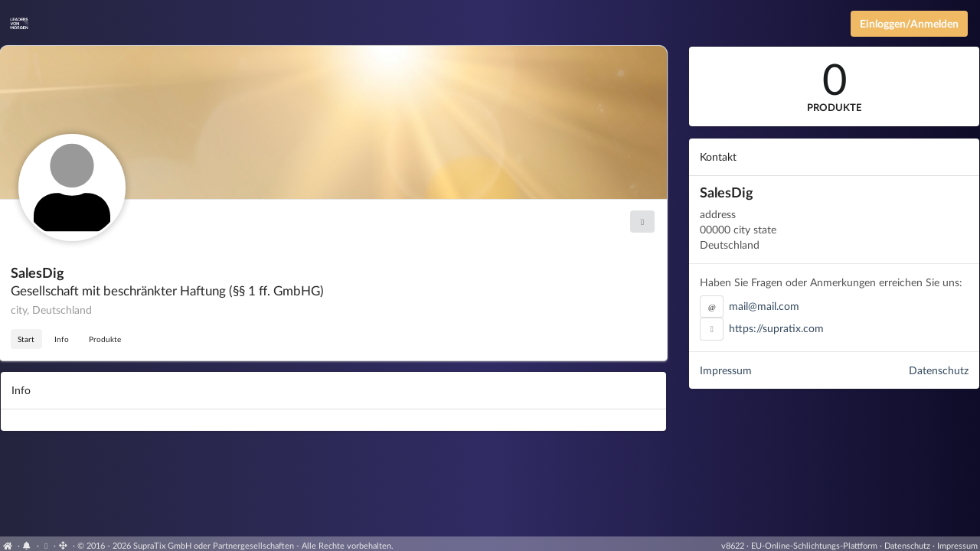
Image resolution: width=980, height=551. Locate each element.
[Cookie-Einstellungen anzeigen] (46, 545)
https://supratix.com (776, 328)
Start (26, 339)
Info (62, 339)
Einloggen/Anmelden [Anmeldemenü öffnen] (909, 23)
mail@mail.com (764, 306)
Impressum (726, 370)
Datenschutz (939, 370)
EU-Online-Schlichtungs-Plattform (814, 545)
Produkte (105, 339)
